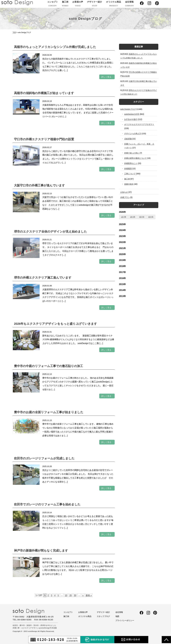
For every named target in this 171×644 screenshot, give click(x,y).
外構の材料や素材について (136, 158)
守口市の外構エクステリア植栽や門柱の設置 (44, 139)
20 (71, 595)
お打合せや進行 (131, 119)
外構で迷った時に (132, 153)
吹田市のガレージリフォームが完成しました (44, 458)
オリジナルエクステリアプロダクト (139, 124)
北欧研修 (128, 139)
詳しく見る (106, 77)
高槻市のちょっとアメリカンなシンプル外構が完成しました (55, 47)
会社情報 (129, 4)
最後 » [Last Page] (89, 595)
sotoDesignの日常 (132, 114)
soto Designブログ (128, 109)
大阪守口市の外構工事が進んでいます (39, 185)
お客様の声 (78, 4)
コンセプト (53, 4)
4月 (150, 217)
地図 (117, 616)
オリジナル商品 (114, 4)
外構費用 (128, 169)
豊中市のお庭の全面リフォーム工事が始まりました (49, 412)
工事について (130, 174)
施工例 (65, 4)
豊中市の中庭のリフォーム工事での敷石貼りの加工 (48, 366)
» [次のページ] (83, 595)
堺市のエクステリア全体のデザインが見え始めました (50, 232)
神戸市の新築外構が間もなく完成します (41, 551)
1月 (122, 217)
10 (66, 595)
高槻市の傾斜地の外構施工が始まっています (44, 93)
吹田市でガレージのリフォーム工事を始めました (47, 504)
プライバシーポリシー (125, 620)
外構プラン (125, 197)
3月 (140, 217)
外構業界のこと (131, 163)
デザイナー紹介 (95, 4)
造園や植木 (129, 184)
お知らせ (124, 192)
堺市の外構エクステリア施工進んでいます (43, 278)
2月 (131, 217)
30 (75, 595)
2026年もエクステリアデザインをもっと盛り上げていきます (56, 324)
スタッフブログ (103, 616)
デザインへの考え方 (133, 134)
